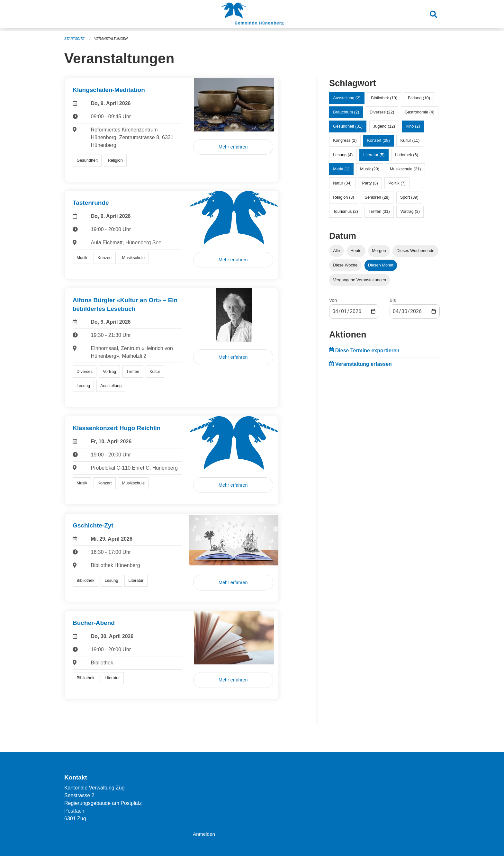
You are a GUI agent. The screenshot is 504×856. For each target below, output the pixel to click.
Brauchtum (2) (346, 112)
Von (333, 300)
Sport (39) (409, 197)
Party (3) (370, 183)
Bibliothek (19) (384, 98)
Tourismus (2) (346, 211)
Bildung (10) (419, 98)
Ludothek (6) (407, 154)
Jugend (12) (384, 126)
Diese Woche (345, 265)
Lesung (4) (343, 154)
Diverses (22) (382, 112)
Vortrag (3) (410, 211)
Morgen (379, 250)
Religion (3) (343, 197)
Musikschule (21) (405, 169)
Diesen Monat (381, 265)
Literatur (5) (374, 154)
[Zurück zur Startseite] (252, 15)
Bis (393, 300)
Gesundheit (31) (348, 126)
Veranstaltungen (113, 39)
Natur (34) (342, 183)
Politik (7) (397, 183)
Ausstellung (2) (347, 98)
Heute (356, 250)
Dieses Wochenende (416, 250)
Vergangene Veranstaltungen (360, 279)
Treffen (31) (379, 211)
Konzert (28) (378, 140)
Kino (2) (413, 126)
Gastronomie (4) (419, 112)
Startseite (75, 39)
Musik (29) (370, 169)
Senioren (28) (377, 197)
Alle (336, 250)
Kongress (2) (345, 140)
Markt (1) (341, 169)
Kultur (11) (410, 140)
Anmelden (204, 834)
